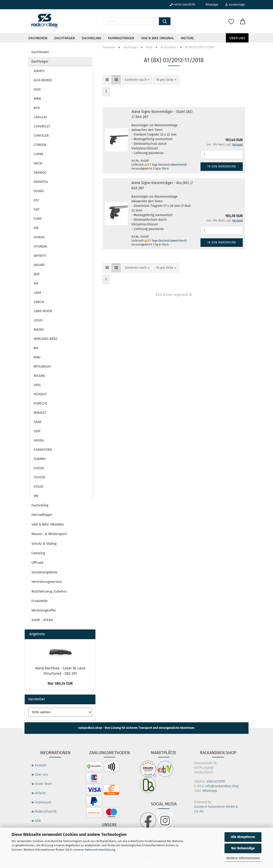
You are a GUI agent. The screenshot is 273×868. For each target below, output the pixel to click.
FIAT (37, 210)
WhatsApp (210, 5)
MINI (37, 357)
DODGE (39, 191)
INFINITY (40, 256)
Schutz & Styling (44, 544)
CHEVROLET (42, 126)
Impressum (43, 802)
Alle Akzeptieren (243, 837)
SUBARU (40, 459)
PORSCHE (41, 404)
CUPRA (38, 154)
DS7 (36, 200)
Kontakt (41, 765)
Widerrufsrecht (46, 812)
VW (36, 496)
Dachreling (91, 38)
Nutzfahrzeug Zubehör (49, 591)
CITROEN (40, 145)
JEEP (37, 274)
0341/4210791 (216, 782)
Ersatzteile (39, 601)
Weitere (187, 38)
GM (36, 228)
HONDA (39, 237)
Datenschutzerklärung (100, 850)
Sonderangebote (44, 572)
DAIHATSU (41, 182)
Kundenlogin (235, 5)
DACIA (38, 163)
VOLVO (39, 487)
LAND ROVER (43, 311)
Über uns (237, 38)
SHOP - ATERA (42, 620)
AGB (38, 821)
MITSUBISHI (42, 367)
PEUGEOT (40, 394)
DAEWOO (40, 173)
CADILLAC (41, 117)
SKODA (39, 440)
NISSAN (39, 376)
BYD (37, 108)
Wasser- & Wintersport (49, 534)
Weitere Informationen (243, 858)
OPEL (37, 385)
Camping (38, 553)
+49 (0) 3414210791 (182, 5)
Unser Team (44, 784)
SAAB (38, 422)
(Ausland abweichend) (172, 165)
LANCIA (39, 302)
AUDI (37, 89)
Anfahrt (40, 793)
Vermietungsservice (47, 582)
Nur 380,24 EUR (60, 683)
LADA (37, 293)
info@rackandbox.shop (222, 786)
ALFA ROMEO (43, 80)
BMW (37, 99)
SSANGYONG (43, 450)
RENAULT (40, 413)
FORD (38, 219)
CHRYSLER (41, 136)
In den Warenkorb (222, 166)
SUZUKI (39, 468)
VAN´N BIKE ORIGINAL (158, 38)
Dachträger (65, 38)
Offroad (37, 563)
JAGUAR (39, 265)
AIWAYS (39, 71)
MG (36, 348)
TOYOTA (39, 477)
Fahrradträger (121, 38)
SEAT (37, 431)
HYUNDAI (40, 246)
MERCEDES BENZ (45, 339)
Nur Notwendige (243, 848)
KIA (36, 283)
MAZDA (39, 330)
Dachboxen (38, 38)
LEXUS (38, 320)
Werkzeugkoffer (44, 610)
